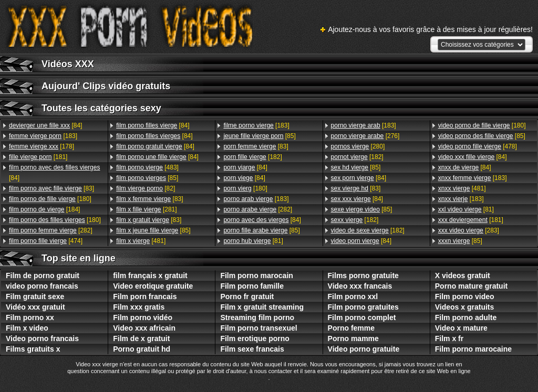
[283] (469, 230)
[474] (46, 241)
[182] (252, 157)
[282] (51, 230)
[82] (146, 188)
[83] (51, 188)
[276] (365, 136)
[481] (141, 241)
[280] (358, 146)
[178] (42, 146)
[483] (147, 167)
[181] (38, 157)
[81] (253, 241)
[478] (478, 146)
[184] (44, 209)
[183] (43, 136)
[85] (147, 178)
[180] (50, 199)
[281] (146, 209)
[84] (45, 125)
